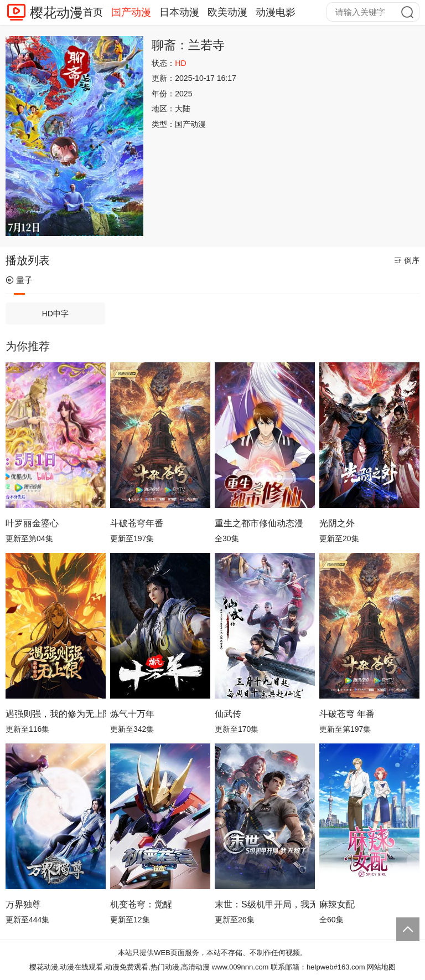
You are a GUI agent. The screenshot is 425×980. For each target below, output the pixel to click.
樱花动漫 (56, 12)
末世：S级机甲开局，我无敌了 (265, 904)
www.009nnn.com (240, 967)
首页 (93, 12)
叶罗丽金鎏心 (32, 523)
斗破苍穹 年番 (347, 714)
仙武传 (228, 714)
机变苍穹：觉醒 (141, 904)
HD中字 (55, 314)
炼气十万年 (132, 714)
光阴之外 (337, 523)
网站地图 (381, 967)
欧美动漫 (227, 12)
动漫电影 (276, 12)
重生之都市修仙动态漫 (259, 523)
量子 (19, 280)
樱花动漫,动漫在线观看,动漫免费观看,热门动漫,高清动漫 (120, 967)
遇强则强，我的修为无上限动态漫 (56, 714)
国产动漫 (131, 12)
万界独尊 (23, 904)
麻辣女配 (337, 904)
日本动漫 (179, 12)
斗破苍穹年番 (137, 523)
